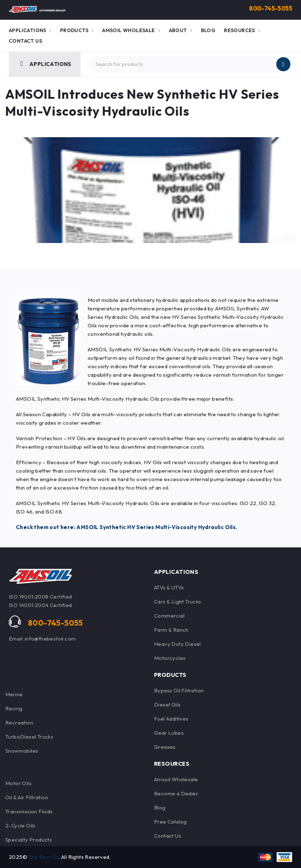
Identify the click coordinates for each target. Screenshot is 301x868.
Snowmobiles (22, 751)
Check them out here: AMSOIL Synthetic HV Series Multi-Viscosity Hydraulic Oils (126, 527)
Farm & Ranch (171, 630)
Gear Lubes (169, 733)
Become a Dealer (176, 793)
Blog (160, 808)
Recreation (19, 723)
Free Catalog (170, 822)
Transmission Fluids (29, 811)
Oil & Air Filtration (27, 797)
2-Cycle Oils (20, 825)
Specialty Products (29, 840)
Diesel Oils (167, 705)
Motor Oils (18, 783)
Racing (14, 708)
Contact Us (168, 836)
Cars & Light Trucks (178, 602)
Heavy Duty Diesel (178, 644)
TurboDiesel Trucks (29, 737)
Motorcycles (170, 658)
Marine (14, 694)
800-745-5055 (269, 8)
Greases (165, 747)
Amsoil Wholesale (176, 779)
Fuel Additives (171, 719)
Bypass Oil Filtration (179, 690)
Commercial (169, 616)
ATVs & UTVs (169, 587)
